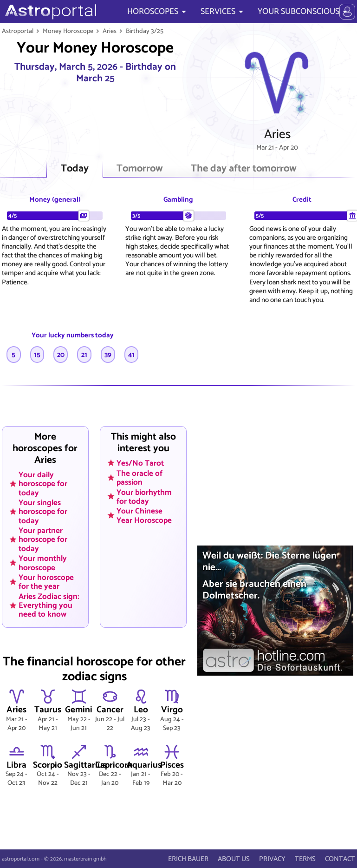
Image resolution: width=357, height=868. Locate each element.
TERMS (305, 859)
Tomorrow (140, 169)
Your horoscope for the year (46, 582)
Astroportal (18, 31)
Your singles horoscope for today (43, 512)
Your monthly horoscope (43, 563)
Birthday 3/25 (145, 31)
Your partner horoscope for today (43, 539)
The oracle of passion (140, 477)
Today (75, 169)
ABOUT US (234, 859)
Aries (110, 31)
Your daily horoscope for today (43, 484)
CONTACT (340, 859)
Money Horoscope (68, 31)
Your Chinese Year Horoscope (144, 516)
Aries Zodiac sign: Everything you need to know (49, 605)
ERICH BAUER (188, 859)
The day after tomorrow (244, 169)
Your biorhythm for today (144, 496)
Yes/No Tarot (140, 463)
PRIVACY (272, 859)
